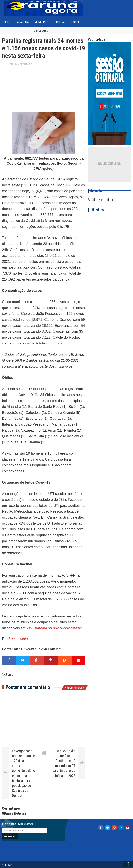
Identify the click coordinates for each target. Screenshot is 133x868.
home (7, 22)
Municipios (42, 22)
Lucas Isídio (18, 639)
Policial (60, 22)
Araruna (23, 22)
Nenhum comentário (20, 64)
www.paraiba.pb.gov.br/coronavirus (54, 628)
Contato (77, 22)
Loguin (9, 865)
